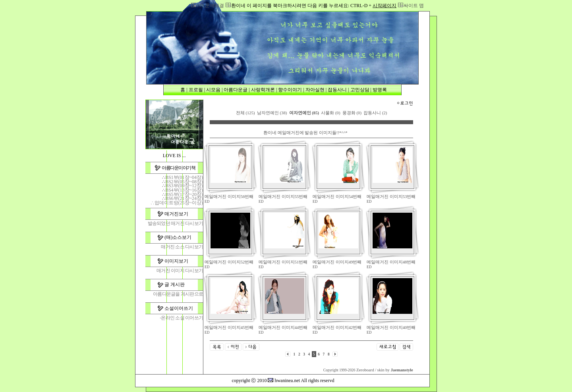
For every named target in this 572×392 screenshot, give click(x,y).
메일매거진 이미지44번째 (283, 328)
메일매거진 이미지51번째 (283, 262)
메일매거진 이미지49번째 (337, 262)
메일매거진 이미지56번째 (229, 197)
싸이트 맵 (414, 6)
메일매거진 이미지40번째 (391, 328)
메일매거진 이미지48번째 (391, 262)
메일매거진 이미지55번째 (283, 197)
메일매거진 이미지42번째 (337, 328)
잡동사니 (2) (375, 113)
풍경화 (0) (352, 113)
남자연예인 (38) (272, 113)
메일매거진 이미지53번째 (391, 197)
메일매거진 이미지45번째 (229, 328)
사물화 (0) (330, 113)
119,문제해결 (210, 6)
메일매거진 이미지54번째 (337, 197)
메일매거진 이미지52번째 (229, 262)
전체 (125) (245, 113)
